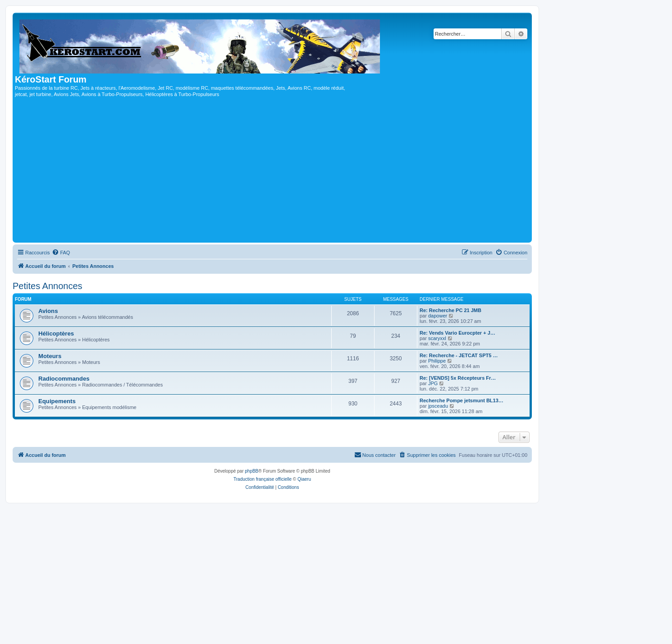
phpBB (251, 471)
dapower (438, 316)
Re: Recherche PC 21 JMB (450, 310)
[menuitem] (61, 253)
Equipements (57, 401)
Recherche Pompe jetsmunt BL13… (462, 400)
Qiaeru (304, 479)
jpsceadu (438, 406)
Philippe (437, 361)
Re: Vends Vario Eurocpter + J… (457, 333)
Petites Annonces (48, 286)
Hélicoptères (56, 333)
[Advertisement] (272, 173)
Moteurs (50, 356)
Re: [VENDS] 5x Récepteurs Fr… (458, 378)
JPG (433, 383)
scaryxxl (437, 338)
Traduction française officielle (263, 479)
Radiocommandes (64, 379)
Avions (48, 311)
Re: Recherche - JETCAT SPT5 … (459, 355)
